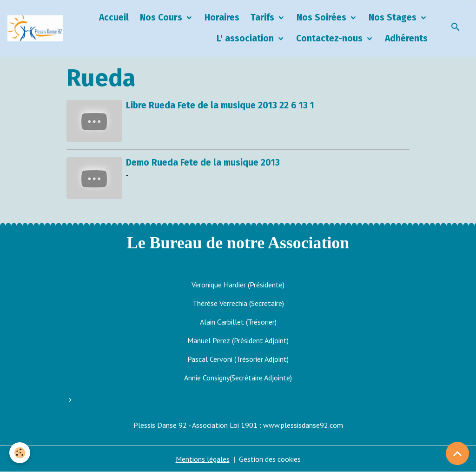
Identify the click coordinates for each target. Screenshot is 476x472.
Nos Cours (162, 17)
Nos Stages (394, 17)
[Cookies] (20, 453)
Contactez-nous (331, 38)
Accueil (114, 17)
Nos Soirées (323, 17)
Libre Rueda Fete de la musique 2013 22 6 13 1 (220, 105)
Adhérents (406, 38)
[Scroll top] (457, 453)
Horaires (222, 17)
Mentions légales (203, 459)
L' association (246, 38)
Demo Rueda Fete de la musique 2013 (203, 163)
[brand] (35, 28)
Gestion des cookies (270, 459)
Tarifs (264, 17)
